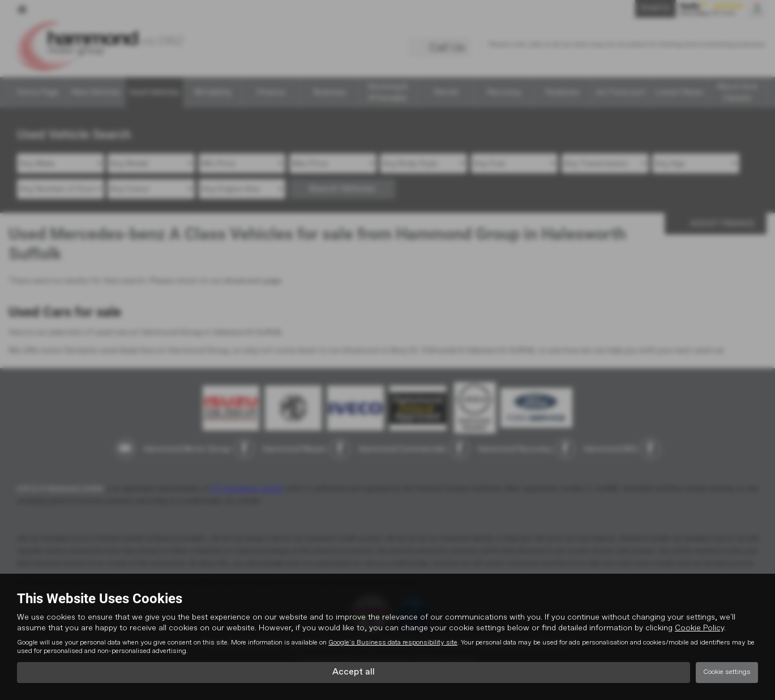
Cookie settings (727, 672)
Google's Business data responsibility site (393, 643)
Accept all (354, 672)
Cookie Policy (699, 628)
